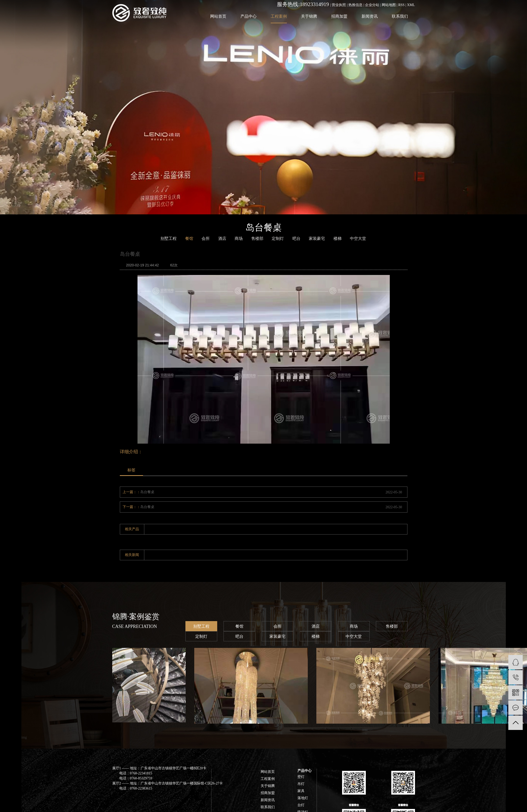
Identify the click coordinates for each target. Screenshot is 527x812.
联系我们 (400, 16)
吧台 (296, 238)
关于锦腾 (309, 16)
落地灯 (303, 798)
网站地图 (389, 5)
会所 (206, 238)
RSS (401, 5)
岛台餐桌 (147, 492)
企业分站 (372, 5)
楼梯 (338, 238)
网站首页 (218, 16)
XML (411, 5)
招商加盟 (339, 16)
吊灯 (301, 784)
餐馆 (189, 238)
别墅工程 (201, 626)
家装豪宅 (278, 636)
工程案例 (279, 16)
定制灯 (201, 636)
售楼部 (392, 626)
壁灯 (301, 777)
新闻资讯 (370, 16)
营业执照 (339, 5)
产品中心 (248, 16)
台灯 (301, 805)
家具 (301, 791)
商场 (239, 238)
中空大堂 (354, 636)
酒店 (222, 238)
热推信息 (355, 5)
